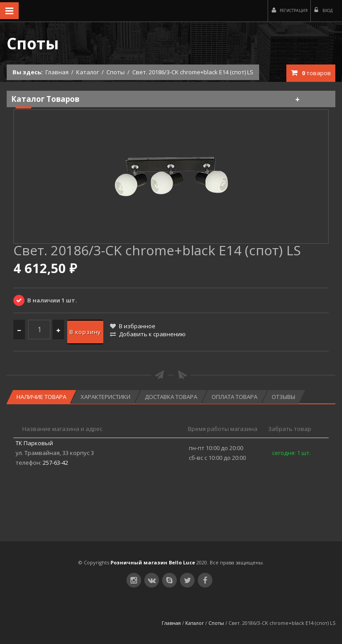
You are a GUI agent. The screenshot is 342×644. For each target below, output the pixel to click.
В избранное (133, 326)
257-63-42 (55, 463)
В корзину (85, 332)
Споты (116, 72)
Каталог (88, 72)
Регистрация (290, 10)
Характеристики (106, 397)
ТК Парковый (34, 443)
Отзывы (283, 397)
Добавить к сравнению (148, 334)
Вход (324, 10)
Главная (57, 72)
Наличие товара (41, 397)
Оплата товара (234, 397)
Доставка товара (171, 397)
